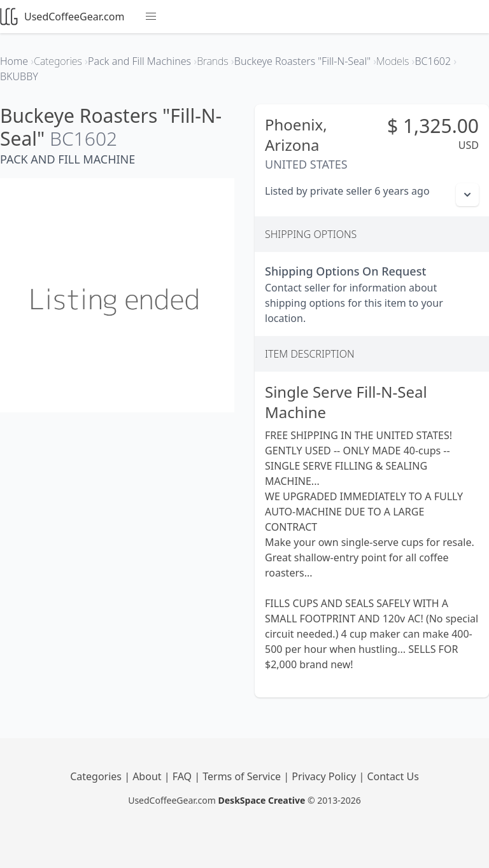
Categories (97, 776)
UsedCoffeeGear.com (62, 17)
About (148, 776)
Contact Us (393, 776)
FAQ (184, 776)
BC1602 (83, 138)
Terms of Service (243, 776)
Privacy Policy (325, 776)
